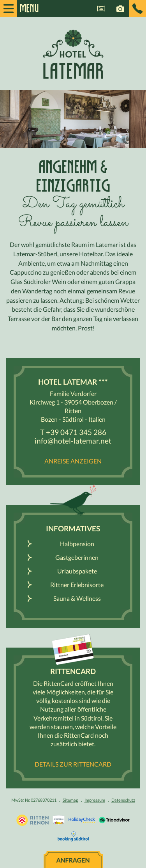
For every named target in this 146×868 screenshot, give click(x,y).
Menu (25, 8)
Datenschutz (123, 800)
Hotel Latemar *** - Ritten (73, 54)
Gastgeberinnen (77, 557)
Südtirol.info (59, 820)
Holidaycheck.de (82, 820)
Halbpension (77, 544)
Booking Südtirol (73, 836)
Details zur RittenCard (73, 764)
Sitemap (70, 800)
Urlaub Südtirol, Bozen (33, 820)
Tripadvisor (114, 820)
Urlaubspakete (77, 571)
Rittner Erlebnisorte (77, 585)
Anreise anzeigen (73, 461)
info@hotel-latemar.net (73, 441)
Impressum (95, 800)
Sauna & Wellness (77, 598)
